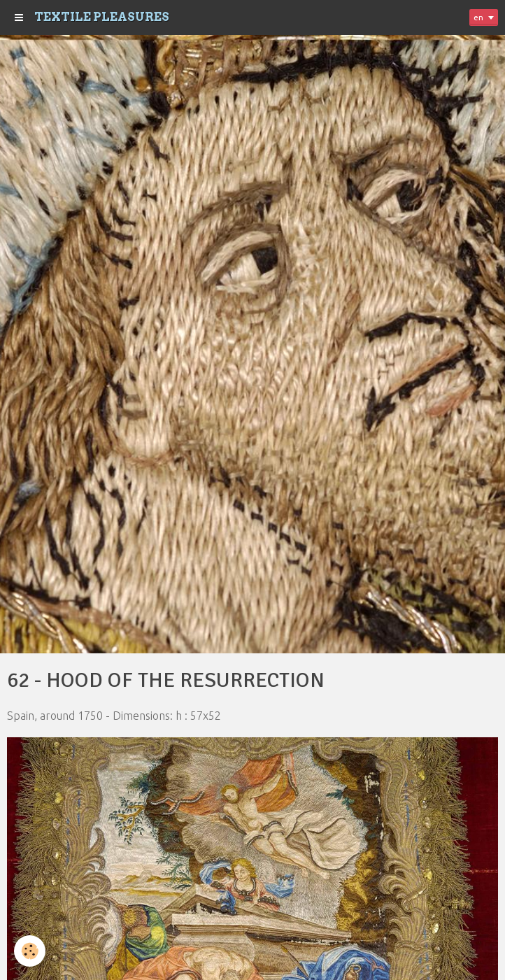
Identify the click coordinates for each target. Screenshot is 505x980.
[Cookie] (30, 951)
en (478, 17)
